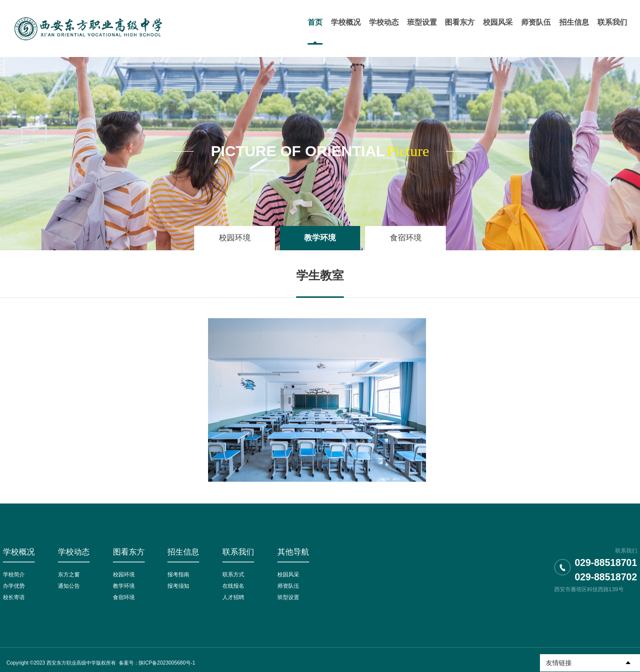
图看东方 (129, 552)
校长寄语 (14, 597)
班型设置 (288, 597)
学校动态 (74, 552)
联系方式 (233, 574)
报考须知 (178, 586)
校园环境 (235, 238)
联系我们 (238, 552)
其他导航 (293, 552)
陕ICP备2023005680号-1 (167, 663)
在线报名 (233, 586)
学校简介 (14, 574)
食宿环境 (406, 238)
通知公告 (69, 586)
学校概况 (19, 552)
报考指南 (178, 574)
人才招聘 (233, 597)
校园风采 (288, 574)
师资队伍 (288, 586)
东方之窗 (69, 574)
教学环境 (320, 238)
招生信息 (183, 552)
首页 (316, 22)
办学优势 (14, 586)
